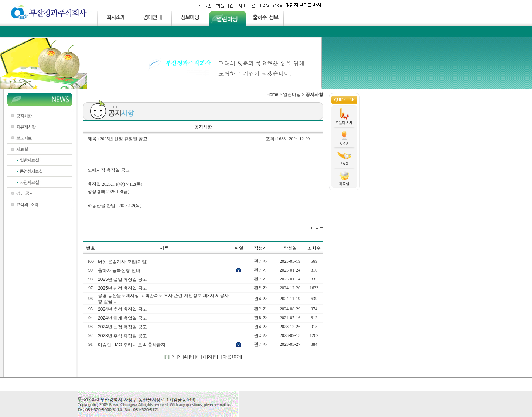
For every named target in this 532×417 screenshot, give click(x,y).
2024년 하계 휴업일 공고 (122, 318)
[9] (216, 357)
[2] (173, 357)
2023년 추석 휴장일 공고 (122, 336)
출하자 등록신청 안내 (119, 270)
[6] (197, 357)
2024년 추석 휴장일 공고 (122, 309)
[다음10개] (232, 357)
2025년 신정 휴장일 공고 (122, 288)
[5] (191, 357)
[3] (179, 357)
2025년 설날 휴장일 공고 (122, 279)
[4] (185, 357)
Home (272, 94)
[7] (203, 357)
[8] (209, 357)
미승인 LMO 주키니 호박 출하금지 (132, 345)
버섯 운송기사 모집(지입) (123, 262)
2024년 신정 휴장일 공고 (122, 327)
